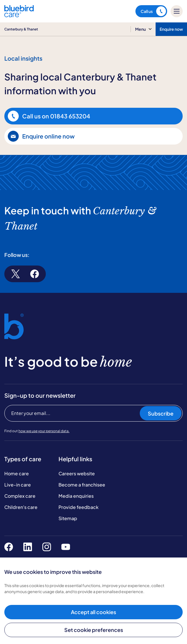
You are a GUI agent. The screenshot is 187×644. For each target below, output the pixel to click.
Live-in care (18, 485)
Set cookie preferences (94, 630)
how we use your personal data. (44, 431)
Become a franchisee (82, 485)
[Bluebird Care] (19, 15)
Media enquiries (76, 496)
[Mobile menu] (177, 11)
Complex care (20, 496)
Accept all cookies (93, 612)
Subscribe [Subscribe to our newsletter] (161, 413)
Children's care (21, 507)
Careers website (77, 473)
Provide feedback (79, 507)
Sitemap (68, 518)
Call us (153, 11)
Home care (17, 473)
